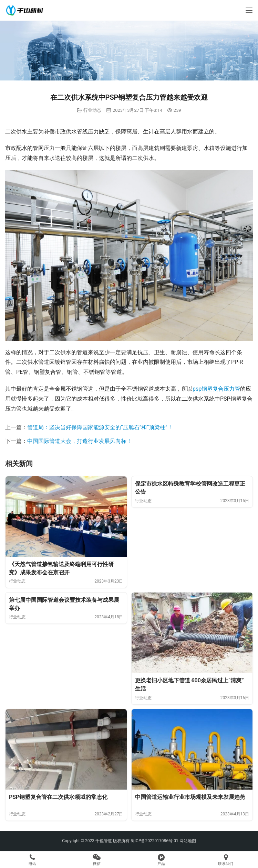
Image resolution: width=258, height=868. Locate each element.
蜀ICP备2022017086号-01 (155, 841)
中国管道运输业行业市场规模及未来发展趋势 (190, 797)
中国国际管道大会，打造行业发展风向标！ (80, 441)
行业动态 (92, 110)
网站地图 (188, 841)
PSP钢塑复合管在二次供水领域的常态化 (58, 797)
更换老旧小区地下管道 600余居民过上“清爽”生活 (189, 685)
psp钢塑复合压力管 (216, 389)
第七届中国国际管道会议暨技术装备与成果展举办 (64, 604)
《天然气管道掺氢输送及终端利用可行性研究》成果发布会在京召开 (61, 568)
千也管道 (104, 841)
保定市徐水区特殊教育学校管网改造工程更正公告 (190, 488)
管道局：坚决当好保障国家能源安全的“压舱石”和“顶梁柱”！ (100, 427)
